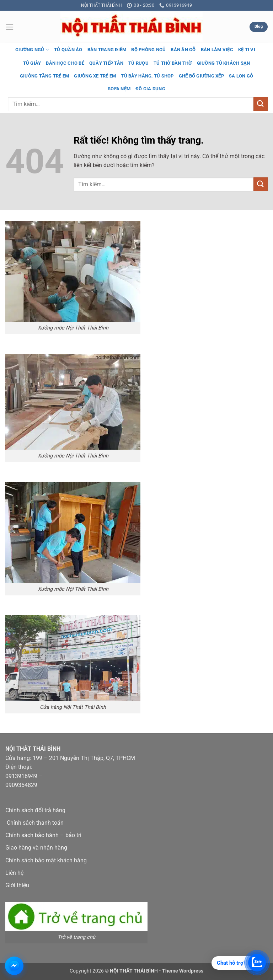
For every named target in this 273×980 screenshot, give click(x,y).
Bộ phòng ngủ (148, 50)
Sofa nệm (119, 89)
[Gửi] (261, 104)
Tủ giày (32, 63)
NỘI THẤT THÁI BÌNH (101, 5)
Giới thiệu (17, 885)
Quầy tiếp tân (106, 63)
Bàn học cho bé (65, 63)
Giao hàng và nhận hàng (36, 848)
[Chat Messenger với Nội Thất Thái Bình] (14, 966)
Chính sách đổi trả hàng (35, 810)
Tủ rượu (138, 63)
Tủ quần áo (68, 50)
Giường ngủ (32, 50)
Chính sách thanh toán (35, 823)
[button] (10, 27)
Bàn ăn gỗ (183, 50)
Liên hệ (14, 873)
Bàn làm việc (217, 50)
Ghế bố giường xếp (201, 76)
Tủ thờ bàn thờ (173, 63)
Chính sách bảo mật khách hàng (46, 860)
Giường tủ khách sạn (224, 63)
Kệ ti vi (247, 50)
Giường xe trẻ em (95, 76)
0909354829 (21, 785)
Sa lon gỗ (241, 76)
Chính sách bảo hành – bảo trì (43, 835)
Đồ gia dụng (150, 89)
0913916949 (21, 776)
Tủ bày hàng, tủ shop (147, 76)
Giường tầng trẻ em (45, 76)
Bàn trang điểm (107, 50)
